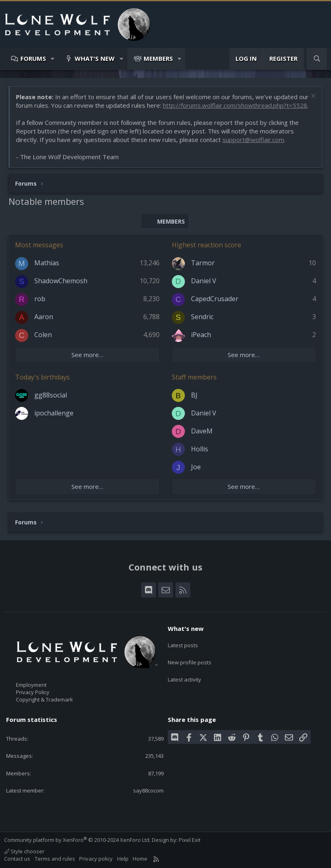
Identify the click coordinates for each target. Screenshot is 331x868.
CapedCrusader (215, 299)
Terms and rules (55, 859)
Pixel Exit (190, 840)
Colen (43, 335)
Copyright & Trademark (44, 699)
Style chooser (24, 851)
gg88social (51, 395)
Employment (31, 685)
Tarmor (203, 263)
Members (158, 58)
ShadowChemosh (61, 281)
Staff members (194, 377)
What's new (95, 58)
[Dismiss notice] (312, 97)
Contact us (17, 859)
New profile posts (190, 658)
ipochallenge (54, 413)
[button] (53, 59)
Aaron (44, 317)
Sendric (202, 317)
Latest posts (183, 643)
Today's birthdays (42, 377)
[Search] (317, 59)
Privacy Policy (33, 692)
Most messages (39, 245)
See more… (87, 355)
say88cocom (148, 790)
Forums (33, 58)
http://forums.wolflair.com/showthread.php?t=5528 (235, 105)
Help (123, 859)
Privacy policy (96, 859)
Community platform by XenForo (77, 840)
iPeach (201, 335)
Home (140, 859)
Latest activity (184, 673)
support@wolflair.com (253, 140)
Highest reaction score (207, 245)
